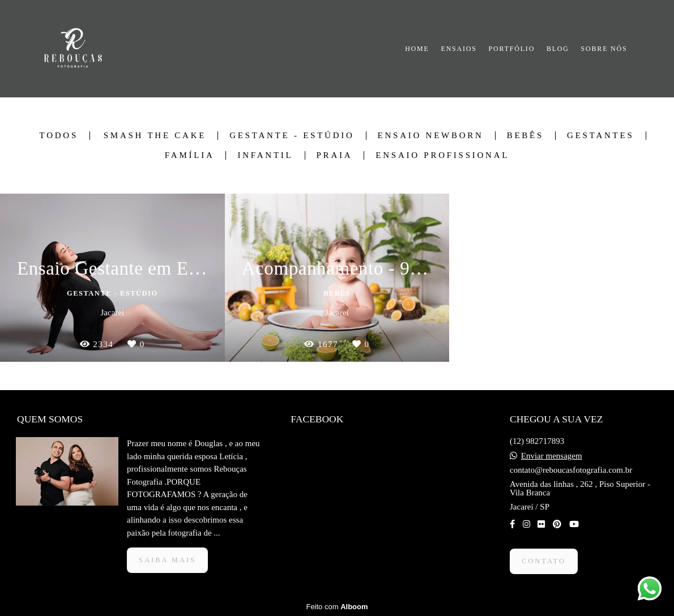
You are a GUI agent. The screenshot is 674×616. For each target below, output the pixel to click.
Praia (335, 155)
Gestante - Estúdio (292, 136)
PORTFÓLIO (512, 49)
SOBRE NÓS (604, 49)
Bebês (525, 136)
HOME (417, 49)
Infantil (265, 155)
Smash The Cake (155, 136)
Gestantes (600, 136)
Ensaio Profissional (442, 155)
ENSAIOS (459, 49)
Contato (544, 561)
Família (190, 155)
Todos (59, 136)
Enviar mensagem (552, 456)
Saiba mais (167, 560)
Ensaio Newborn (431, 136)
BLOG (558, 49)
